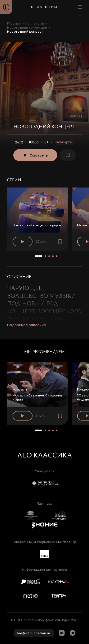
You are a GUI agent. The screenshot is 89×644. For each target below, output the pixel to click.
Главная (14, 23)
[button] (38, 256)
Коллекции (35, 23)
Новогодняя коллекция (27, 28)
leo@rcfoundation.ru (34, 633)
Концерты (64, 142)
